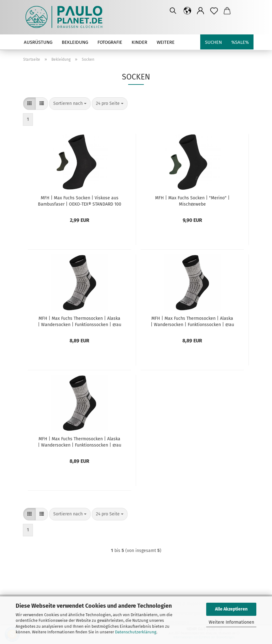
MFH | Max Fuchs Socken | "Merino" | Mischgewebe (192, 201)
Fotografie (110, 42)
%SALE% (240, 42)
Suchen (213, 42)
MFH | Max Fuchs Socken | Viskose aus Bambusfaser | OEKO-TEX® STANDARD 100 (80, 201)
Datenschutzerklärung (136, 632)
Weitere (166, 42)
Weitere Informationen (231, 622)
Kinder (139, 42)
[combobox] (70, 104)
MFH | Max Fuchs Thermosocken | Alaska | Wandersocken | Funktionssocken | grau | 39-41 (80, 321)
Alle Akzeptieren (231, 609)
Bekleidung (75, 42)
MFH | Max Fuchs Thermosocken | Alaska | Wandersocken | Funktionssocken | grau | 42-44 (192, 321)
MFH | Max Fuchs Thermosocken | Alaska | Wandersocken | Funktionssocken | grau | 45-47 (80, 442)
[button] (188, 11)
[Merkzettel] (214, 11)
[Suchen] (173, 11)
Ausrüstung (38, 42)
